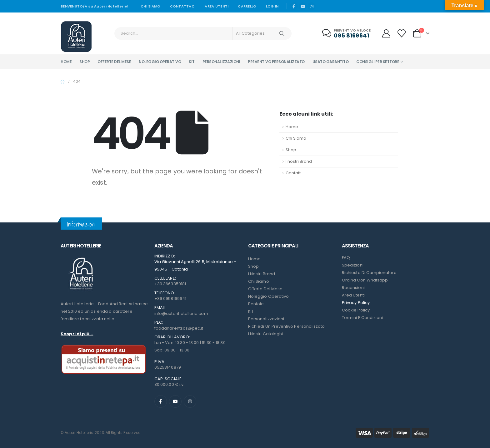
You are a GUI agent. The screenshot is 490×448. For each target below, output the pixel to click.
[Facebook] (294, 6)
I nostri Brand (299, 161)
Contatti (294, 173)
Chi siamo (150, 6)
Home (66, 62)
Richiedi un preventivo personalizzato (286, 326)
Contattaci (183, 6)
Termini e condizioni (362, 318)
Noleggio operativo (160, 62)
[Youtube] (303, 6)
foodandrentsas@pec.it (179, 328)
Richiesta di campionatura (369, 273)
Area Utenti (217, 6)
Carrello (247, 6)
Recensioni (353, 288)
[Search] (282, 33)
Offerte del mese (114, 62)
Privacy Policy (356, 303)
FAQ (346, 258)
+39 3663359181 (170, 284)
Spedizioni (353, 265)
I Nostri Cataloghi (265, 334)
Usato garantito (331, 62)
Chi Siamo (296, 138)
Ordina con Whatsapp (365, 280)
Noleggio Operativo (268, 296)
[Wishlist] (402, 33)
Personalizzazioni (221, 62)
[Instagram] (312, 6)
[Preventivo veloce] (347, 34)
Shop (85, 62)
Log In (272, 6)
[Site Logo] (76, 37)
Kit (192, 62)
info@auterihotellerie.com (181, 314)
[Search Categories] (253, 33)
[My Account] (386, 33)
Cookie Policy (356, 310)
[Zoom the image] (81, 258)
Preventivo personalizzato (276, 62)
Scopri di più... (77, 334)
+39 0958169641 (170, 299)
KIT (251, 311)
